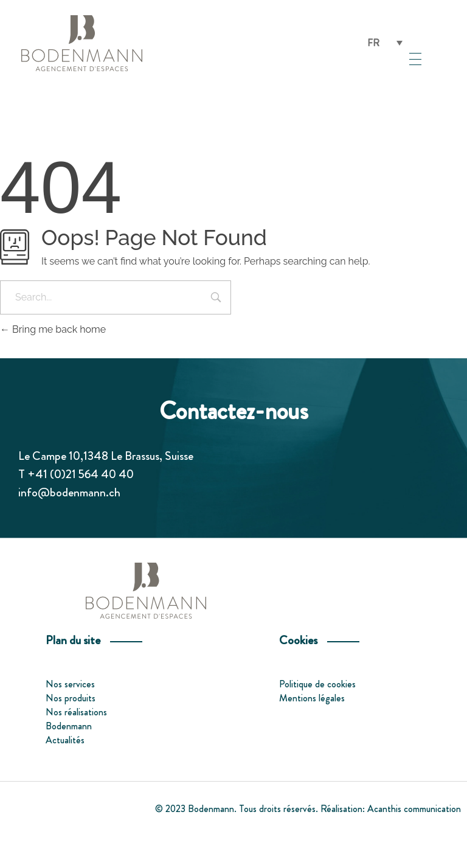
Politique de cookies (317, 684)
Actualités (65, 740)
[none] (385, 43)
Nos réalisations (76, 712)
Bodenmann (69, 726)
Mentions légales (312, 698)
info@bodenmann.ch (69, 492)
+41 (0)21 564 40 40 (81, 474)
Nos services (70, 684)
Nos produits (71, 698)
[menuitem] (385, 43)
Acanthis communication (414, 809)
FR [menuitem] (373, 42)
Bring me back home (53, 329)
